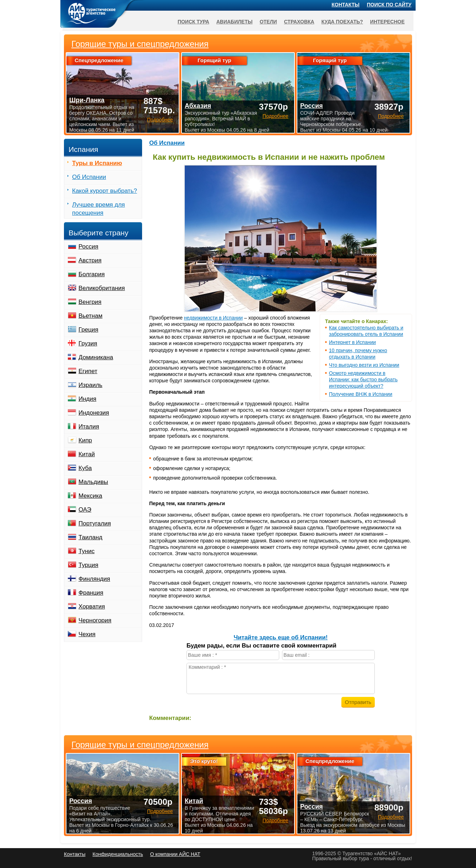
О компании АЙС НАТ (175, 854)
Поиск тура (193, 22)
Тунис (86, 551)
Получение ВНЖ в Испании (361, 394)
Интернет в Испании (352, 342)
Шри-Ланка (87, 100)
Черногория (95, 620)
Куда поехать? (342, 22)
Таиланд (90, 537)
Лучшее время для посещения (99, 209)
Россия (88, 247)
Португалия (95, 523)
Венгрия (90, 302)
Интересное (387, 22)
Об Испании (167, 143)
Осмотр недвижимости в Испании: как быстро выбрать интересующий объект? (363, 380)
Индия (87, 399)
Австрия (90, 260)
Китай (87, 454)
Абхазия (198, 106)
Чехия (87, 634)
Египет (88, 371)
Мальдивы (93, 482)
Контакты (346, 5)
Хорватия (92, 607)
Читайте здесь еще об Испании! (281, 637)
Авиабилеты (234, 22)
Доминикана (96, 357)
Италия (89, 427)
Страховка (299, 22)
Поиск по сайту (389, 5)
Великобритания (102, 288)
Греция (88, 330)
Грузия (88, 343)
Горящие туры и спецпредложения (140, 745)
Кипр (85, 440)
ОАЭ (85, 510)
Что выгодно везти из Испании (364, 365)
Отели (268, 22)
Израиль (90, 385)
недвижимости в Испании (213, 318)
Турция (88, 565)
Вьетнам (90, 316)
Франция (91, 593)
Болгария (92, 274)
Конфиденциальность (118, 854)
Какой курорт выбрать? (105, 191)
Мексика (90, 496)
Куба (85, 468)
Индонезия (94, 413)
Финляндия (94, 579)
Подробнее (160, 811)
